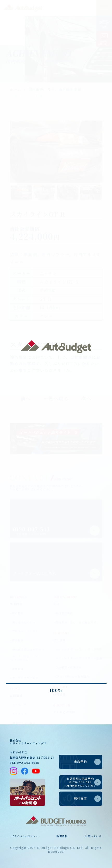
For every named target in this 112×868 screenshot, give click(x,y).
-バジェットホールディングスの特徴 (78, 649)
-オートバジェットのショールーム (25, 658)
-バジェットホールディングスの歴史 (78, 658)
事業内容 (16, 604)
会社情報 (60, 640)
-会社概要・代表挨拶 (68, 667)
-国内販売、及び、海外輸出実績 (75, 622)
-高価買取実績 (64, 613)
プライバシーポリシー (25, 836)
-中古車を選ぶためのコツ (28, 650)
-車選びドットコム (23, 723)
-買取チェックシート (25, 631)
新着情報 (62, 836)
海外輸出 (18, 669)
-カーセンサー (20, 705)
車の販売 (18, 640)
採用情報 (60, 694)
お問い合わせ (93, 836)
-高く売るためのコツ (25, 622)
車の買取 (18, 613)
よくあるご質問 (64, 712)
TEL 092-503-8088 (24, 763)
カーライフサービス (25, 678)
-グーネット (19, 714)
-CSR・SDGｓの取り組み (72, 676)
